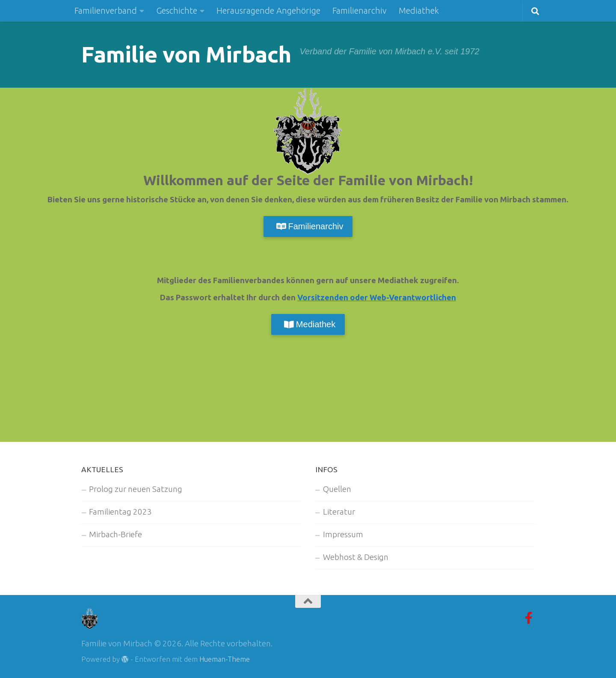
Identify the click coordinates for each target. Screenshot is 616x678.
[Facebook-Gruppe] (529, 618)
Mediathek (419, 10)
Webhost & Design (356, 557)
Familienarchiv (360, 10)
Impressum (343, 534)
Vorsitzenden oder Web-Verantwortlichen (377, 298)
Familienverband (106, 10)
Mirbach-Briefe (115, 534)
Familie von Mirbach (186, 54)
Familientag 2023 (120, 512)
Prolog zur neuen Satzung (136, 489)
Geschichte (177, 10)
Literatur (339, 512)
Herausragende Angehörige (268, 10)
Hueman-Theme (225, 659)
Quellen (337, 489)
